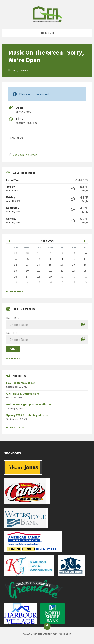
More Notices (15, 427)
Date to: (12, 333)
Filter (13, 349)
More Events (15, 292)
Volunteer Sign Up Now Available (29, 404)
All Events (13, 359)
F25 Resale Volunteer (21, 383)
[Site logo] (47, 21)
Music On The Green (25, 155)
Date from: (13, 318)
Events (24, 70)
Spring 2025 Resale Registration (28, 415)
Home (12, 70)
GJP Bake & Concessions (23, 394)
